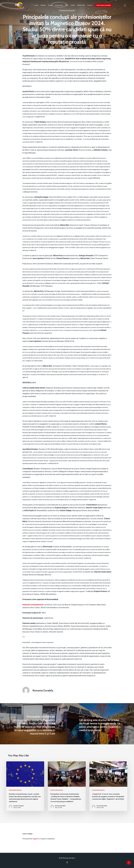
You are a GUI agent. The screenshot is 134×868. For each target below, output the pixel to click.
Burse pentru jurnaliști (104, 5)
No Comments (85, 48)
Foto (67, 5)
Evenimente (59, 5)
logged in (36, 839)
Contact (90, 5)
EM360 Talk (81, 5)
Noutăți (43, 5)
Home (36, 5)
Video (73, 5)
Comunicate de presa (15, 790)
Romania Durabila (53, 48)
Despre (50, 5)
